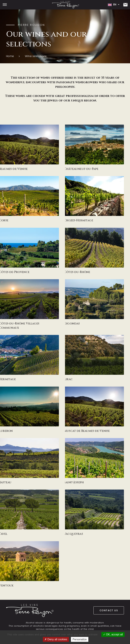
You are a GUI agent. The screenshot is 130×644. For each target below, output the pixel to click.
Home (10, 56)
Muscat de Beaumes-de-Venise (71, 431)
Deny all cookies (56, 639)
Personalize (80, 639)
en (112, 5)
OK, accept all (113, 634)
